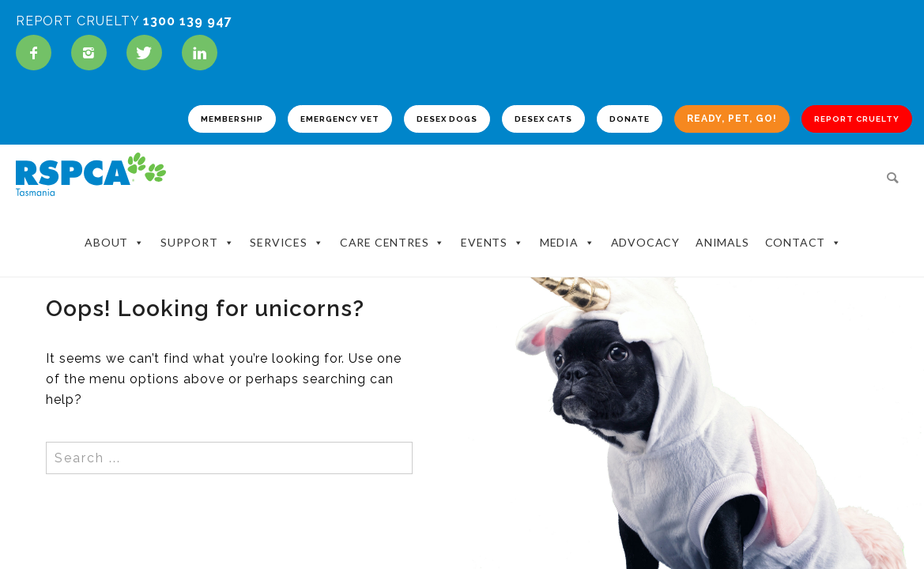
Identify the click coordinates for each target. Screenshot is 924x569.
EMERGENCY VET (328, 123)
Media (618, 239)
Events (543, 239)
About (165, 239)
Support (248, 239)
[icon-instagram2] (93, 53)
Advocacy (696, 239)
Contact (854, 239)
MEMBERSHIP (220, 123)
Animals (773, 239)
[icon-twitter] (148, 53)
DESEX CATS (532, 123)
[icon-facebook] (38, 53)
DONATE (618, 123)
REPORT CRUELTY (845, 123)
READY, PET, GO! (720, 122)
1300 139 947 (188, 21)
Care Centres (443, 239)
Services (337, 239)
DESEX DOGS (435, 123)
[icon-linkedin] (200, 53)
